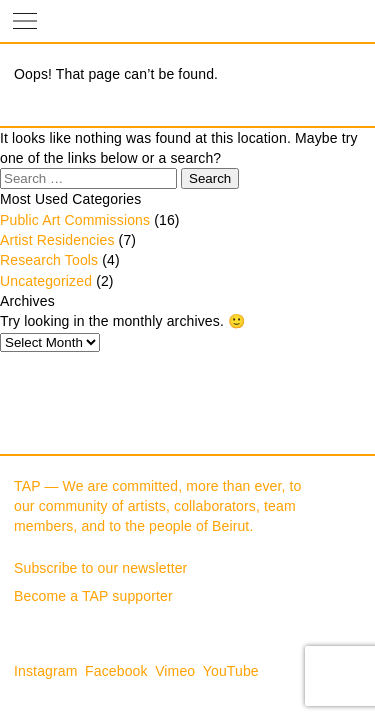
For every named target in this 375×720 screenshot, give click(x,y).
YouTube (231, 671)
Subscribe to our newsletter (100, 568)
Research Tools (49, 260)
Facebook (116, 671)
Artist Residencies (57, 240)
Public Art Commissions (75, 220)
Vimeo (175, 671)
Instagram (46, 671)
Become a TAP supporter (93, 596)
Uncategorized (46, 281)
